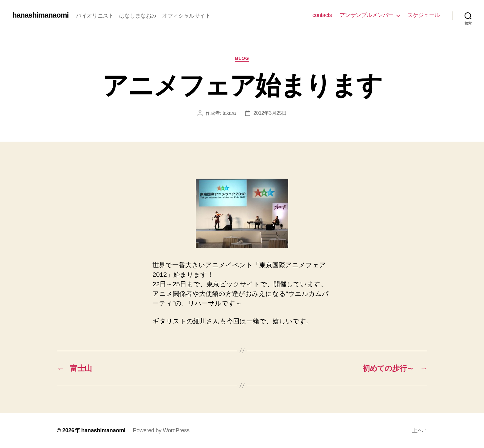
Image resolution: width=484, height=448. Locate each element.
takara (229, 113)
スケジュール (424, 15)
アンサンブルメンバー (367, 15)
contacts (322, 15)
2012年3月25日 (270, 113)
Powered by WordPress (161, 430)
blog (242, 58)
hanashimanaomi (40, 15)
